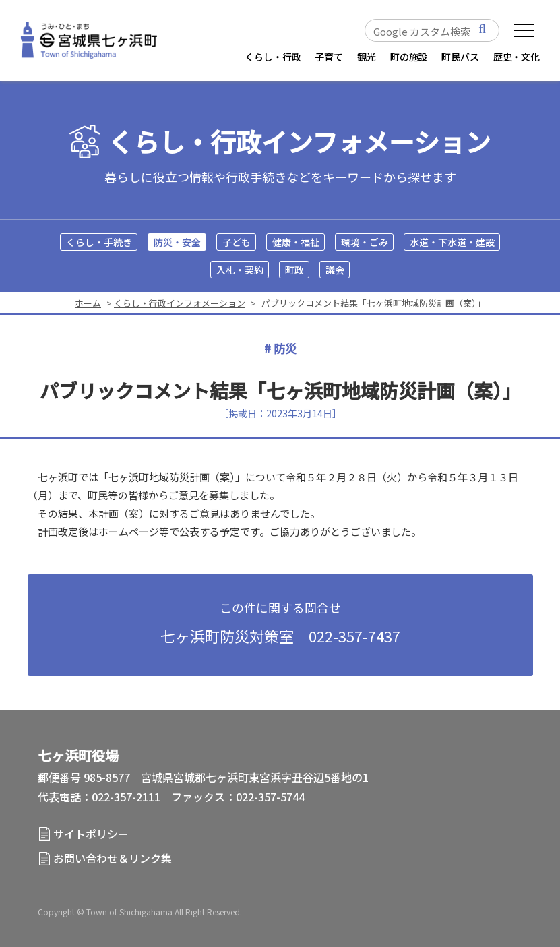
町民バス (460, 57)
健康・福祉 (296, 242)
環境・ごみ (365, 242)
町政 (294, 270)
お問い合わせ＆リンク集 (113, 858)
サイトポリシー (91, 834)
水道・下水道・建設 (452, 242)
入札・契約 (240, 270)
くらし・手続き (99, 242)
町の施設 (409, 57)
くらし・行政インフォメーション (299, 142)
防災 (285, 348)
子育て (329, 57)
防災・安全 (177, 242)
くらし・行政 (273, 57)
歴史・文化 (517, 57)
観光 (367, 57)
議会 (335, 270)
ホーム (88, 303)
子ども (237, 242)
